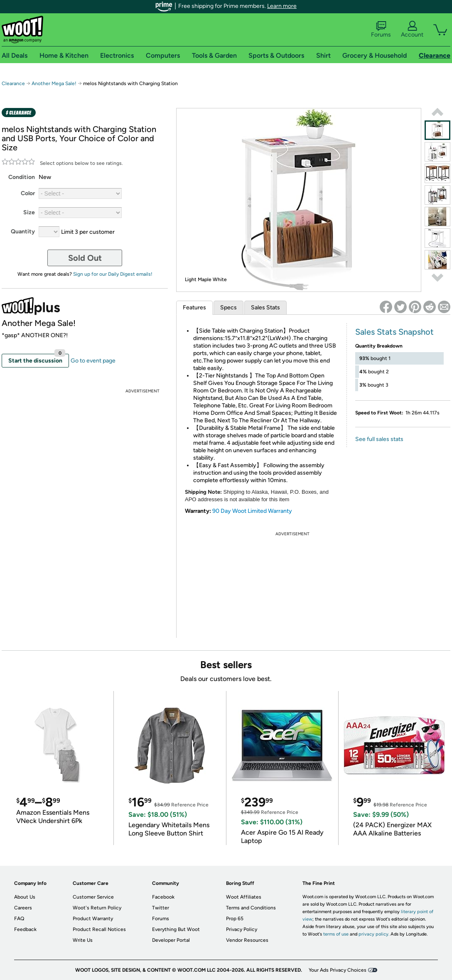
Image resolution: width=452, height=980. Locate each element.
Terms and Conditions (251, 908)
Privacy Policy (242, 929)
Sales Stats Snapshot (394, 332)
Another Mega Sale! (54, 83)
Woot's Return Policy (97, 908)
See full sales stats (379, 439)
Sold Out (85, 258)
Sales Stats (265, 307)
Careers (23, 908)
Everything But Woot (176, 929)
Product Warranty (93, 919)
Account (412, 29)
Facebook (163, 897)
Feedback (25, 929)
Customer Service (93, 897)
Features (194, 307)
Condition (22, 177)
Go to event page (93, 361)
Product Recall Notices (99, 929)
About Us (25, 897)
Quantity (23, 232)
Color (28, 193)
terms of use (336, 934)
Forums (381, 29)
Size (29, 212)
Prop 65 (235, 919)
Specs (228, 307)
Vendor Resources (247, 940)
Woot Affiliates (244, 897)
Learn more (282, 6)
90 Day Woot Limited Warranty (252, 511)
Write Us (83, 940)
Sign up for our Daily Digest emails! (113, 274)
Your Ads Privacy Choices (338, 970)
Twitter (161, 908)
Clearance (13, 83)
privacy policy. (374, 934)
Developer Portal (171, 940)
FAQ (19, 919)
